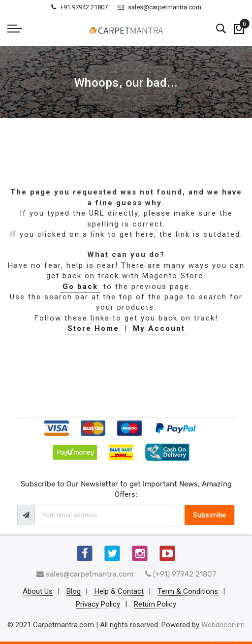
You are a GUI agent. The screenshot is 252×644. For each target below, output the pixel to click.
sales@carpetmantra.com (159, 7)
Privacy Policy (98, 605)
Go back (80, 287)
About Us (38, 592)
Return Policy (155, 605)
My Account (159, 328)
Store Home (93, 328)
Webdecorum (223, 625)
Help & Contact (119, 592)
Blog (74, 592)
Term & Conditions (188, 592)
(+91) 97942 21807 (181, 574)
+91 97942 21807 (79, 7)
